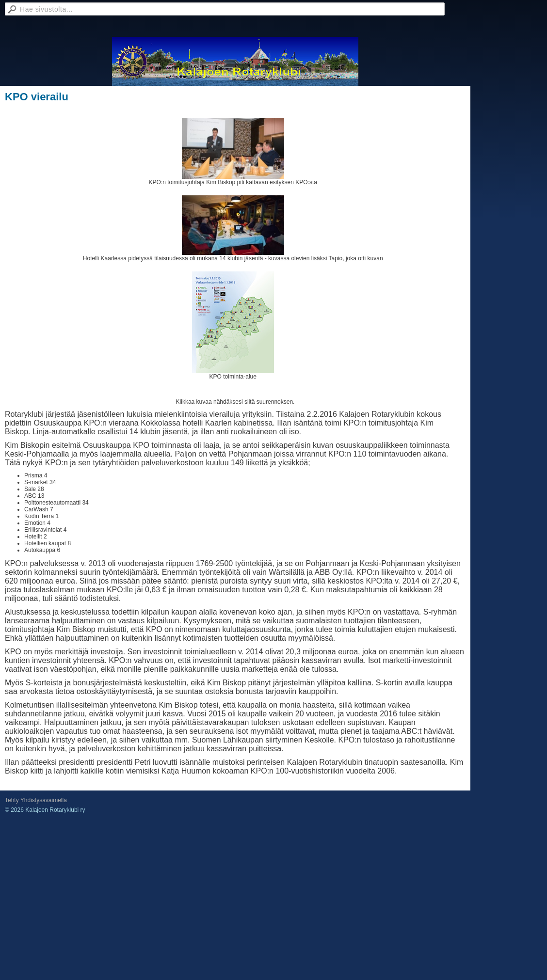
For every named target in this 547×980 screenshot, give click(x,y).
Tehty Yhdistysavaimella (36, 800)
